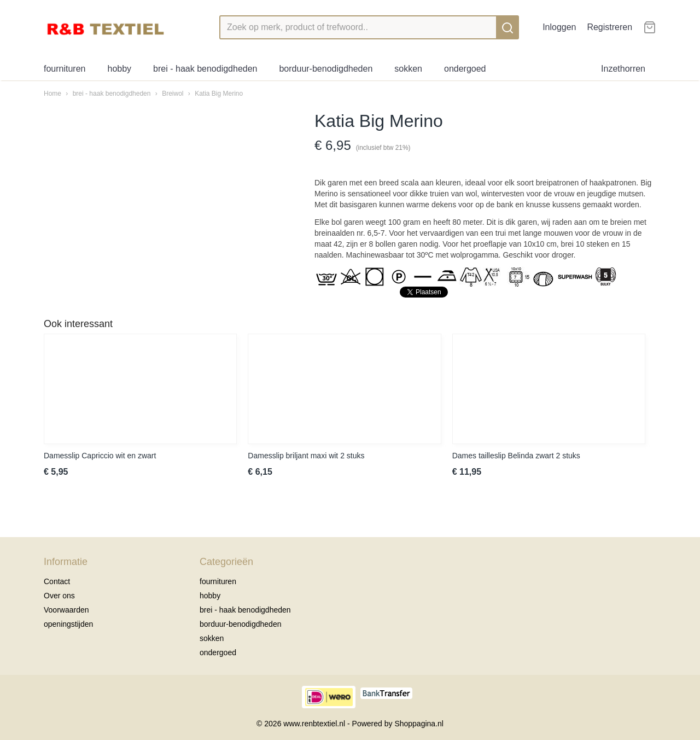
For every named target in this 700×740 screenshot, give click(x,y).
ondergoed (465, 69)
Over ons (59, 596)
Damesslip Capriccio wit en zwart (100, 456)
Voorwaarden (66, 610)
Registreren (609, 27)
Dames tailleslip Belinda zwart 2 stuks (516, 456)
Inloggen (559, 27)
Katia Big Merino (219, 94)
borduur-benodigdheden (326, 69)
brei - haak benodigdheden (205, 69)
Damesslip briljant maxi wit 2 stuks (306, 456)
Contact (57, 581)
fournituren (65, 69)
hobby (120, 69)
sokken (408, 69)
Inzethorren (623, 69)
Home (52, 94)
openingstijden (68, 624)
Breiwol (173, 94)
